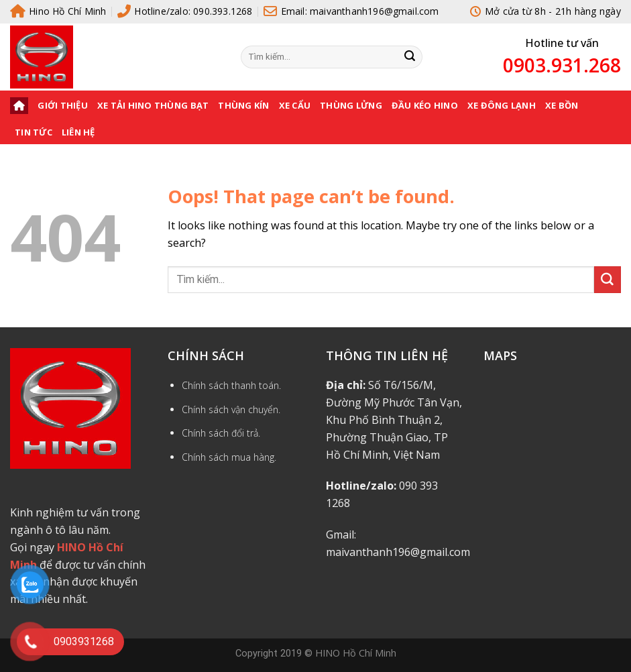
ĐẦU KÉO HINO (425, 105)
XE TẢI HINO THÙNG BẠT (153, 105)
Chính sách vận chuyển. (231, 409)
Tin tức (34, 132)
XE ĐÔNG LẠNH (502, 105)
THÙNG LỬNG (351, 105)
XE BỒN (562, 105)
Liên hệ (78, 132)
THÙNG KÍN (243, 105)
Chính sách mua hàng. (229, 457)
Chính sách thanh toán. (231, 385)
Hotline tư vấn (562, 43)
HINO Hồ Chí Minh (356, 653)
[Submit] (410, 57)
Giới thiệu (63, 105)
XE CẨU (295, 105)
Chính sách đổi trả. (221, 433)
